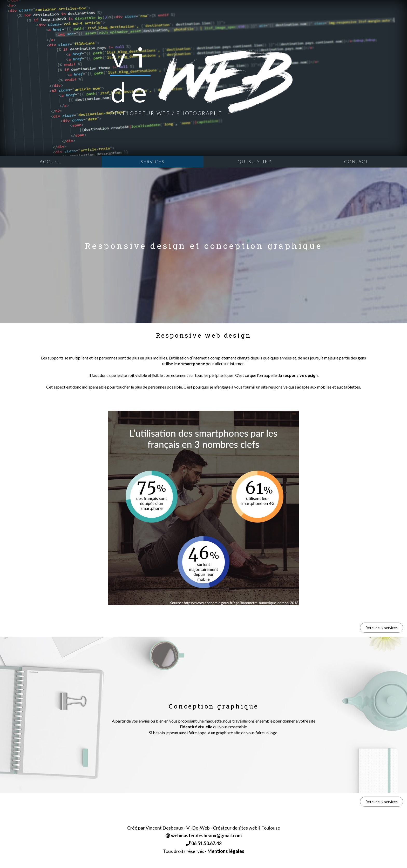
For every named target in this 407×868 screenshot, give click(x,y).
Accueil (51, 162)
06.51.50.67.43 (204, 843)
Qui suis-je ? (254, 162)
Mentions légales (226, 851)
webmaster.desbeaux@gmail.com (204, 836)
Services (153, 162)
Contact (356, 162)
